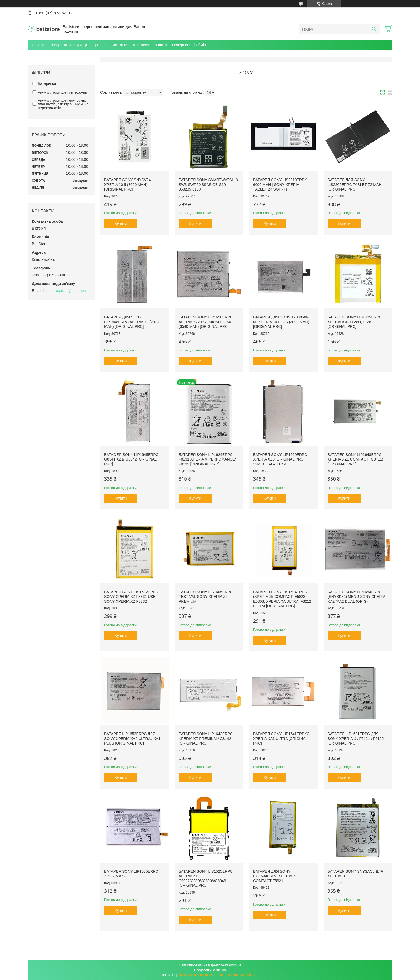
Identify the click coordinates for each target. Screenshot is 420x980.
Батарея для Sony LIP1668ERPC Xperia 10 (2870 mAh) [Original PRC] (132, 322)
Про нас (99, 45)
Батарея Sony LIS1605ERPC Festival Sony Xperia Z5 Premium (206, 597)
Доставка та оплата (150, 45)
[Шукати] (374, 29)
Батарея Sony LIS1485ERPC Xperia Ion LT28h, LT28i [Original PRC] (355, 322)
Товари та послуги (66, 45)
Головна (38, 45)
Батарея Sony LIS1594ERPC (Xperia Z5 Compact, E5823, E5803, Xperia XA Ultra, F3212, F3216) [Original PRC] (283, 599)
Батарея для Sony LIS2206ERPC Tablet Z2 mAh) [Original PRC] (355, 185)
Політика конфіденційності (238, 975)
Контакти (119, 45)
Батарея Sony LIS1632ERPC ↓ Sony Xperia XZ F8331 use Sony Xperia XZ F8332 (133, 597)
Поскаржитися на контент (197, 975)
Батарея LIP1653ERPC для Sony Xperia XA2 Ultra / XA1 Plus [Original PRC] (132, 738)
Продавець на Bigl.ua (210, 970)
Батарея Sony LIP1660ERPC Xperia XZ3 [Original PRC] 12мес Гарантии (280, 459)
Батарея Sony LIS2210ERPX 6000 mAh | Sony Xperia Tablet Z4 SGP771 (280, 185)
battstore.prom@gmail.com (66, 291)
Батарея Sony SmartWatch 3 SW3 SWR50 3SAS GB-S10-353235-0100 (208, 185)
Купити (121, 224)
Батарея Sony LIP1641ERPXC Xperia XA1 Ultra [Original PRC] (281, 738)
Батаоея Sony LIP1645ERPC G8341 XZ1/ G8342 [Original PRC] (131, 459)
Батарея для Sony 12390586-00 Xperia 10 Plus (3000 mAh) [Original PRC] (281, 322)
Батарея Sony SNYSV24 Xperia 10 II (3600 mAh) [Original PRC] (127, 185)
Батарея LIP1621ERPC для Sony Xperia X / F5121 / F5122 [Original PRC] (356, 738)
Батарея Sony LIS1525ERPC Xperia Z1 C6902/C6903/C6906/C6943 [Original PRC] (206, 878)
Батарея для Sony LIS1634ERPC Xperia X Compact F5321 (274, 876)
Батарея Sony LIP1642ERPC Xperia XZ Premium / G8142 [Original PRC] (206, 738)
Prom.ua (235, 965)
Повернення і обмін (189, 45)
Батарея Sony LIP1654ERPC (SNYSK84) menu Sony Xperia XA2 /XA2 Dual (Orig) (356, 597)
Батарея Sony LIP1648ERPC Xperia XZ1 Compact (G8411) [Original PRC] (355, 459)
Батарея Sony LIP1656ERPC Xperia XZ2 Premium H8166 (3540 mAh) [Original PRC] (206, 322)
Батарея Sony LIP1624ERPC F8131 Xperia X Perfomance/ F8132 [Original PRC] (207, 459)
